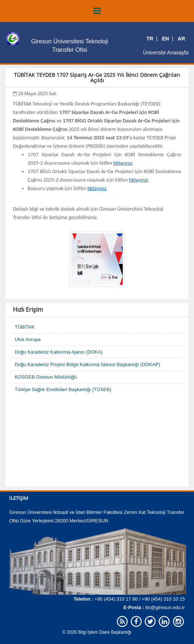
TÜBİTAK (25, 327)
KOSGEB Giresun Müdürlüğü (46, 377)
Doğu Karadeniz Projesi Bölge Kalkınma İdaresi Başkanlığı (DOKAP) (87, 364)
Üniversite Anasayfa (166, 53)
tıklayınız (123, 163)
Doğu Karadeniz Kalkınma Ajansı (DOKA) (59, 352)
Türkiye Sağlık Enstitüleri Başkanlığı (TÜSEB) (63, 389)
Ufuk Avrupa (28, 339)
